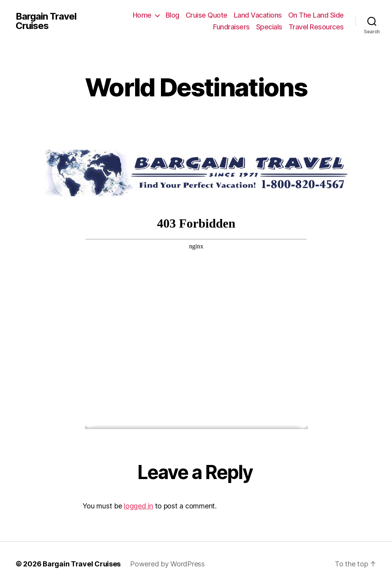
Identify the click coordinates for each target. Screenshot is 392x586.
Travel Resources (316, 27)
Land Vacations (258, 15)
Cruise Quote (207, 15)
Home (142, 15)
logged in (138, 506)
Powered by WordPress (167, 564)
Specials (269, 27)
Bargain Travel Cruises (46, 21)
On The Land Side (316, 15)
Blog (173, 15)
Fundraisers (231, 27)
